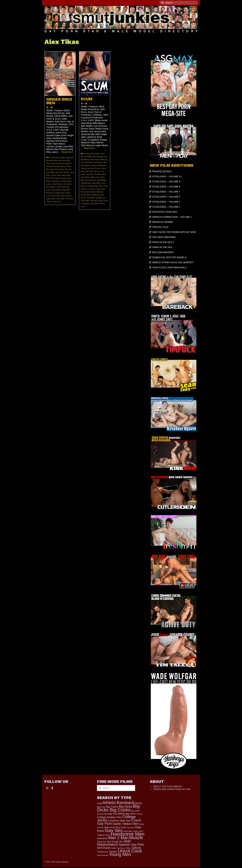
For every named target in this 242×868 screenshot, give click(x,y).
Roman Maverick (97, 192)
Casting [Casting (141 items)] (139, 814)
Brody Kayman (57, 164)
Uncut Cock (57, 202)
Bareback (70, 158)
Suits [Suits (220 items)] (114, 848)
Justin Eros (55, 181)
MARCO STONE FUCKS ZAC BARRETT (173, 262)
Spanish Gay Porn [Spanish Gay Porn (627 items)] (131, 845)
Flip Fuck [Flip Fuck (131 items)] (131, 828)
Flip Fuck (68, 169)
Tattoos (49, 202)
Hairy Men (50, 178)
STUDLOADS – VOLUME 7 (166, 192)
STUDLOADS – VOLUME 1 (166, 207)
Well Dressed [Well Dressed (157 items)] (103, 855)
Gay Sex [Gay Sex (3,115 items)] (114, 830)
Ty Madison (85, 204)
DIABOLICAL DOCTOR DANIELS (169, 257)
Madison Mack (93, 186)
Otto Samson (51, 187)
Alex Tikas (52, 158)
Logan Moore (96, 183)
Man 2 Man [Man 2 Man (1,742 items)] (118, 838)
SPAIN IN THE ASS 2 (163, 242)
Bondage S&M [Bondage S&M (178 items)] (111, 814)
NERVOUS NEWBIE (163, 222)
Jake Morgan (102, 180)
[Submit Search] (162, 3)
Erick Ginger (59, 169)
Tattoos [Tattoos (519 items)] (136, 848)
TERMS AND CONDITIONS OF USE (172, 789)
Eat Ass (69, 166)
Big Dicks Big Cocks (100, 157)
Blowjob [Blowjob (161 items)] (100, 814)
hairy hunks (66, 175)
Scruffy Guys (55, 196)
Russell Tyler (60, 193)
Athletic (63, 158)
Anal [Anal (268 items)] (99, 803)
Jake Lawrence (90, 180)
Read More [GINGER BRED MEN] (67, 152)
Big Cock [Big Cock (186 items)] (101, 807)
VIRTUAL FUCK (160, 227)
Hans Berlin (85, 177)
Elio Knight (50, 169)
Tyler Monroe (95, 204)
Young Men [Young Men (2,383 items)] (120, 854)
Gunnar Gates (56, 175)
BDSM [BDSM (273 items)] (139, 803)
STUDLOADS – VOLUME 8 (166, 187)
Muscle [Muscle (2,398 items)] (136, 838)
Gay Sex (66, 172)
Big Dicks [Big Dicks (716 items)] (126, 807)
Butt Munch (89, 163)
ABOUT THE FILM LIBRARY (168, 786)
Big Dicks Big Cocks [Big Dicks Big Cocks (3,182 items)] (118, 808)
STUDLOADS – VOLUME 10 (167, 176)
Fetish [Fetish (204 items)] (124, 827)
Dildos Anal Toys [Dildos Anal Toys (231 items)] (112, 827)
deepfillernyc (101, 165)
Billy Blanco (85, 160)
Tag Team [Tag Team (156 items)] (121, 848)
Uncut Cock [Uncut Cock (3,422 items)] (130, 851)
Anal (58, 158)
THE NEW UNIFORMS (164, 237)
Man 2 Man (103, 186)
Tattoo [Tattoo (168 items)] (128, 848)
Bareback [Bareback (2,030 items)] (126, 803)
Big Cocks (63, 161)
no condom (67, 184)
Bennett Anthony (52, 161)
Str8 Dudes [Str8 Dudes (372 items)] (104, 848)
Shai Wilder (61, 199)
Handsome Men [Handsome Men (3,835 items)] (127, 834)
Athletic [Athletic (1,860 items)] (109, 803)
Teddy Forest (103, 201)
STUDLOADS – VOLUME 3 (166, 197)
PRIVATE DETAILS (162, 171)
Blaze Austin (95, 160)
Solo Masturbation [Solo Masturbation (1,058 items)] (114, 843)
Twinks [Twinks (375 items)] (113, 852)
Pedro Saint (61, 187)
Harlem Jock (95, 177)
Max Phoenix (58, 184)
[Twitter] (47, 788)
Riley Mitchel (57, 190)
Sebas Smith (51, 199)
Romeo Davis (86, 195)
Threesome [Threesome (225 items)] (103, 852)
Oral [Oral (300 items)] (109, 841)
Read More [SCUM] (89, 148)
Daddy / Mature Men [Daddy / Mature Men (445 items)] (126, 824)
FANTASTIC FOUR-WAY (165, 212)
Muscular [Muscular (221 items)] (102, 842)
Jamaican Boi (86, 183)
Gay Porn (59, 172)
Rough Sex (50, 193)
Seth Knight (85, 201)
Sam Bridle (91, 198)
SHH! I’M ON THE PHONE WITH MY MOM (174, 232)
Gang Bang (50, 172)
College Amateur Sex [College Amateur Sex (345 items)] (109, 817)
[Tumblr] (52, 788)
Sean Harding (66, 196)
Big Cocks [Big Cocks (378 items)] (112, 807)
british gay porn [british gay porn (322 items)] (127, 814)
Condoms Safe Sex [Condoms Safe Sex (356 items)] (119, 821)
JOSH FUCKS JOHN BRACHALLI (170, 267)
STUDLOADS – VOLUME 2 (166, 202)
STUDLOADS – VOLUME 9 (166, 182)
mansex (63, 181)
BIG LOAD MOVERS (163, 252)
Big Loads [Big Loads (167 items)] (135, 811)
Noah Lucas (101, 189)
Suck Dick (69, 199)
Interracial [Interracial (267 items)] (102, 838)
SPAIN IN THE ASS (162, 247)
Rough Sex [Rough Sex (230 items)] (118, 842)
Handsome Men (60, 178)
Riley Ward (66, 190)
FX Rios (98, 168)
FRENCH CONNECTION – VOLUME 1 (172, 217)
